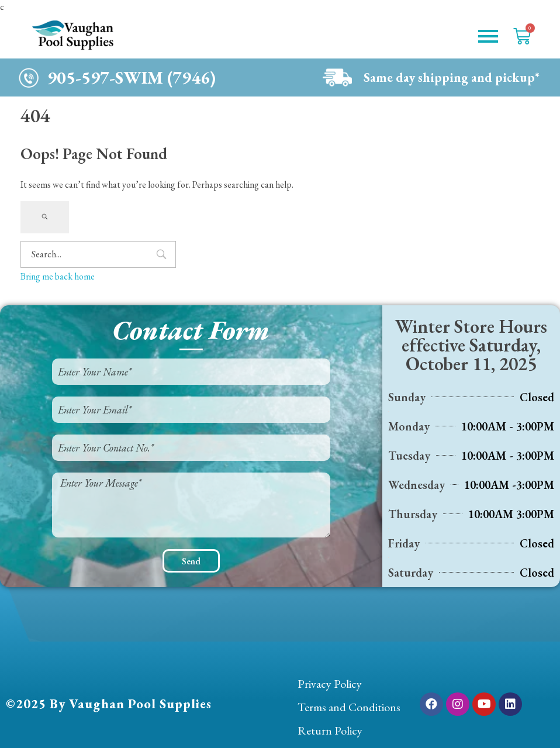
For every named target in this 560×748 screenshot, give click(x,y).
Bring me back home (58, 276)
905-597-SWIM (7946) (132, 77)
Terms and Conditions (349, 707)
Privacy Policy (330, 684)
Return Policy (330, 730)
